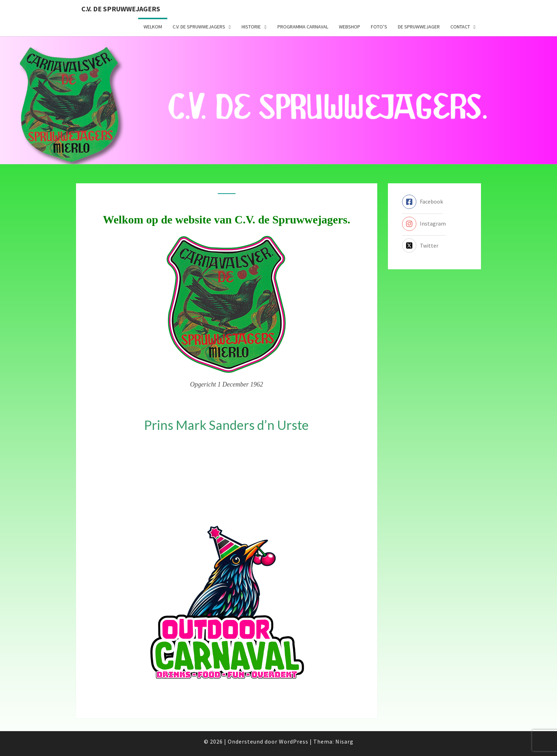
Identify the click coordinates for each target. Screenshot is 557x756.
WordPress (294, 741)
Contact (460, 27)
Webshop (350, 27)
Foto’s (379, 27)
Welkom (153, 27)
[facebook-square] (423, 202)
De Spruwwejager (419, 27)
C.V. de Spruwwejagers (121, 9)
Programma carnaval (303, 27)
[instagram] (424, 224)
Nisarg (344, 741)
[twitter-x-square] (420, 245)
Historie (251, 27)
